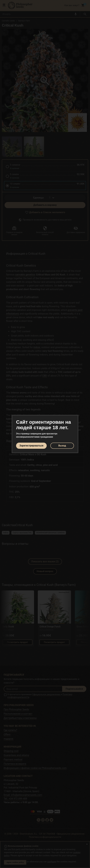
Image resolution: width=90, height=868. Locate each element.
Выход (62, 446)
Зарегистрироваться (31, 446)
